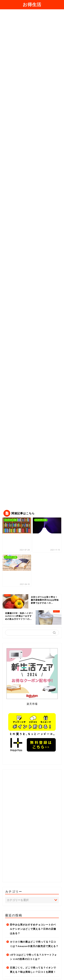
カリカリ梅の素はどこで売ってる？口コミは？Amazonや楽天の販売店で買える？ (34, 944)
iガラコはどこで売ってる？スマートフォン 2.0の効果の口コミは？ (33, 957)
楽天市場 (32, 704)
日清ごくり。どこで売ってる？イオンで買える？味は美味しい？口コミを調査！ (33, 970)
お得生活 (32, 4)
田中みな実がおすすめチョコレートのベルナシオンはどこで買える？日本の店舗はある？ (33, 929)
